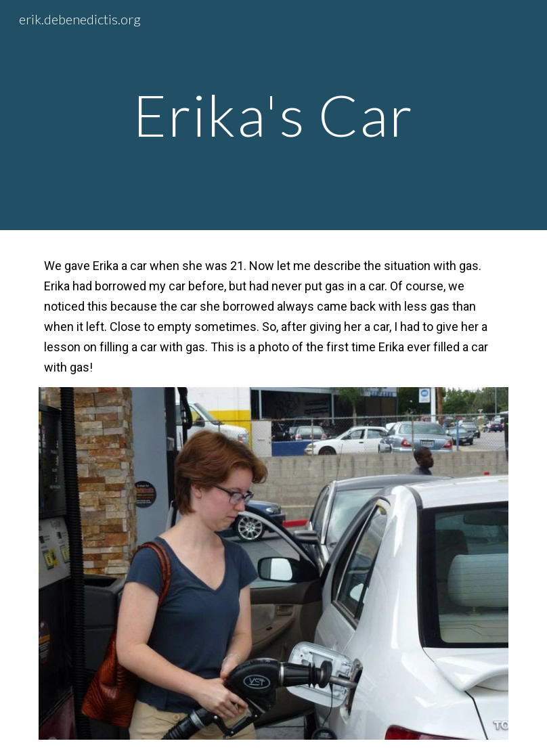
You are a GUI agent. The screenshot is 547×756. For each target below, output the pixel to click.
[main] (274, 115)
